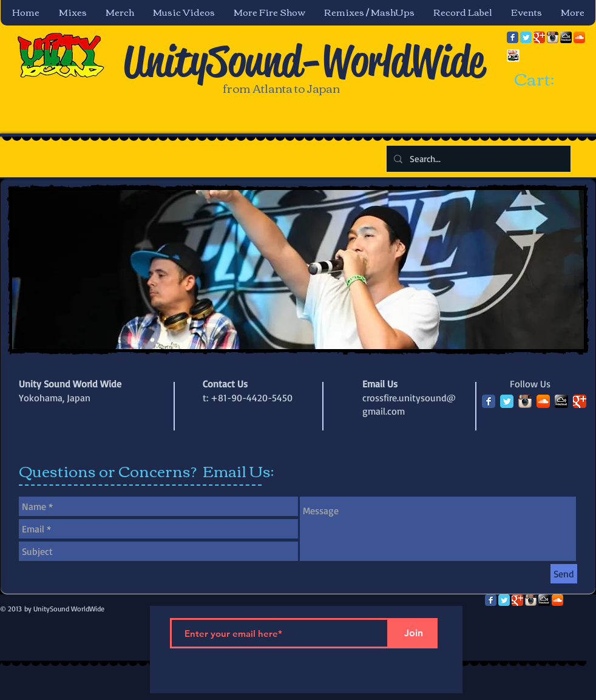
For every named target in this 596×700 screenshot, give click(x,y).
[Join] (413, 633)
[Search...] (477, 159)
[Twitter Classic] (526, 37)
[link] (545, 80)
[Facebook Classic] (513, 37)
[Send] (564, 574)
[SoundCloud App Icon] (579, 37)
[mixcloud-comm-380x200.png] (566, 37)
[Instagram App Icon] (553, 37)
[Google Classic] (539, 37)
